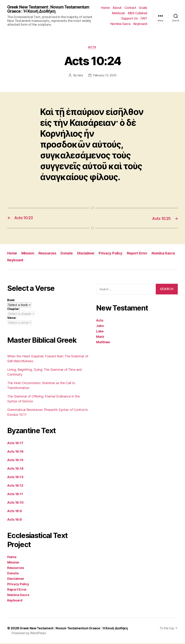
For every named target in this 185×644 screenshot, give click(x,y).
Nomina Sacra (120, 24)
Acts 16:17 (15, 444)
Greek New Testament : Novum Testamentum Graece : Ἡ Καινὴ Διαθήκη (47, 9)
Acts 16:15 (15, 461)
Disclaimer (89, 254)
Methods (119, 13)
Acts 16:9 (15, 512)
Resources (50, 254)
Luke (100, 332)
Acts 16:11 (15, 495)
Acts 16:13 (15, 478)
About (117, 8)
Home (105, 8)
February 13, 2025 (105, 76)
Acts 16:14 (15, 469)
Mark (100, 337)
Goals (143, 8)
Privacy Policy (115, 254)
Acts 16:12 (15, 486)
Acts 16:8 (15, 520)
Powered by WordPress (29, 634)
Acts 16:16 (15, 452)
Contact (130, 8)
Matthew (103, 343)
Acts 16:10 (15, 503)
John (100, 327)
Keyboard (140, 24)
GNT (144, 19)
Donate (69, 254)
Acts (92, 48)
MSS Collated (138, 13)
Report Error (143, 254)
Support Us (129, 19)
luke (80, 76)
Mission (29, 254)
